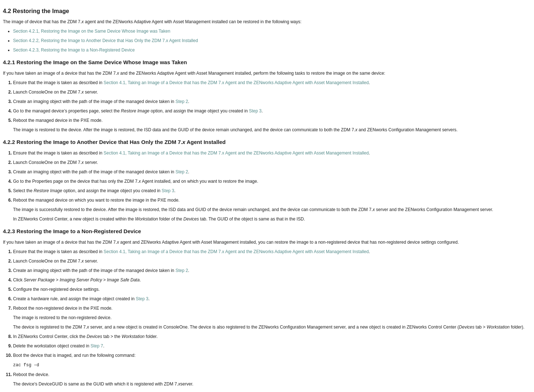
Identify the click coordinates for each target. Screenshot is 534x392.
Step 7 (97, 346)
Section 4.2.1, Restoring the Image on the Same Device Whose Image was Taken (92, 31)
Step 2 (182, 102)
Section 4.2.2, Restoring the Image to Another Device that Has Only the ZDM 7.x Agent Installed (106, 41)
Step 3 (255, 111)
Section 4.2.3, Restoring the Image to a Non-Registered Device (74, 50)
